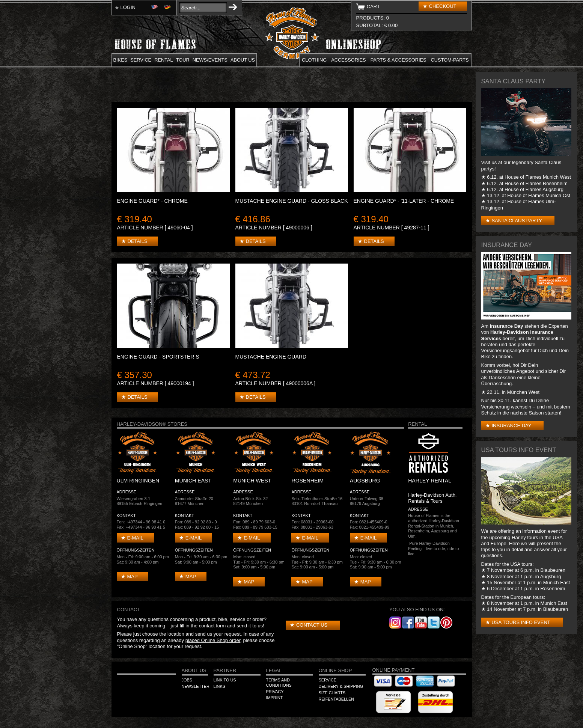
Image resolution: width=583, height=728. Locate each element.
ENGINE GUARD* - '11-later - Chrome (404, 201)
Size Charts (332, 693)
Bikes (121, 60)
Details (138, 241)
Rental (164, 60)
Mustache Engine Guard (271, 357)
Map (133, 577)
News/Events (210, 60)
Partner (225, 670)
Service (141, 60)
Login (128, 7)
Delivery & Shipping (341, 686)
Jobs (187, 680)
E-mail (135, 538)
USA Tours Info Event (521, 622)
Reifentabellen (337, 699)
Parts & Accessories (398, 60)
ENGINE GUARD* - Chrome (152, 201)
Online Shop (335, 670)
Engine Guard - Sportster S (158, 357)
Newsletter (196, 686)
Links (219, 686)
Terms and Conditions (279, 683)
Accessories (348, 60)
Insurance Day (512, 426)
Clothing (314, 60)
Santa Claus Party (517, 221)
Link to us (225, 680)
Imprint (275, 698)
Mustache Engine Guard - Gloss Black (292, 201)
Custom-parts (450, 60)
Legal (274, 670)
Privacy (275, 692)
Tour (183, 60)
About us (243, 60)
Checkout (443, 6)
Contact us (312, 625)
